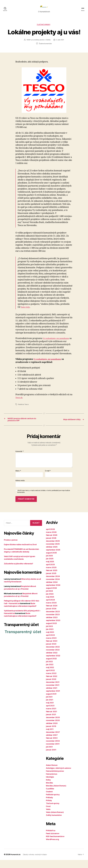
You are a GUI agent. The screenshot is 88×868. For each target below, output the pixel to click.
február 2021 (51, 720)
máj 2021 (50, 711)
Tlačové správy (44, 28)
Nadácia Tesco (24, 411)
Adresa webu (20, 488)
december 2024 (53, 584)
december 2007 (53, 740)
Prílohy (49, 808)
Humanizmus (52, 782)
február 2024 (52, 614)
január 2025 (51, 581)
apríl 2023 (50, 643)
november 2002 (53, 749)
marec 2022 (51, 681)
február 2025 (52, 578)
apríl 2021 (50, 714)
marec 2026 (51, 540)
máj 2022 (50, 675)
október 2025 (52, 555)
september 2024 (53, 593)
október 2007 (52, 743)
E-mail (48, 479)
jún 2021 (50, 708)
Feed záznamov (53, 841)
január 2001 (51, 758)
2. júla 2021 (60, 43)
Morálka (49, 791)
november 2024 (53, 587)
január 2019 (51, 734)
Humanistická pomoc (55, 779)
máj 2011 (50, 737)
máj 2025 (50, 570)
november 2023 (53, 623)
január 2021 (51, 723)
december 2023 (53, 620)
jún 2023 (50, 637)
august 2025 (51, 561)
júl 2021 (49, 705)
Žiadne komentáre (45, 47)
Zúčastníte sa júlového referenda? (19, 572)
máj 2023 (50, 640)
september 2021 (53, 699)
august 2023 (51, 631)
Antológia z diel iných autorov (59, 776)
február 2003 (52, 746)
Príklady (49, 806)
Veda (48, 817)
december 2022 (53, 655)
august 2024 (51, 596)
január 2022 (51, 687)
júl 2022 (49, 670)
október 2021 (52, 696)
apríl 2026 (50, 537)
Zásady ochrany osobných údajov (38, 862)
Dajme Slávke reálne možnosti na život (20, 552)
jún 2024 (50, 602)
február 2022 (52, 684)
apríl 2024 (50, 608)
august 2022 (51, 667)
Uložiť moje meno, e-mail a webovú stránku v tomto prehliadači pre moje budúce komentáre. (44, 499)
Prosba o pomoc (11, 548)
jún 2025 (50, 567)
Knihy (48, 788)
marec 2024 (51, 611)
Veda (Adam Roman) (55, 820)
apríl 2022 (50, 678)
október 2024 (52, 590)
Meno (18, 479)
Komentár (19, 459)
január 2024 (51, 617)
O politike (50, 797)
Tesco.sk (19, 404)
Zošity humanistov (54, 823)
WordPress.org (52, 847)
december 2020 (53, 725)
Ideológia (50, 785)
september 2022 (53, 664)
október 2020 (52, 731)
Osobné (49, 800)
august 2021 (51, 702)
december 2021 (53, 690)
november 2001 (53, 752)
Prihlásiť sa (51, 839)
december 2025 (53, 549)
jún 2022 (50, 673)
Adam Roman (52, 773)
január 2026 (51, 546)
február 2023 (52, 649)
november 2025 (53, 552)
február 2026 (52, 543)
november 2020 (53, 728)
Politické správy (53, 803)
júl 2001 (49, 755)
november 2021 (53, 693)
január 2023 (51, 652)
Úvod (48, 814)
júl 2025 (49, 564)
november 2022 (53, 658)
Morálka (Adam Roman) (56, 794)
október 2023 (52, 625)
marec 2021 (51, 717)
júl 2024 (49, 599)
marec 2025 (51, 575)
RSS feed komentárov (55, 844)
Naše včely (26, 311)
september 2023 (53, 628)
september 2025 (53, 558)
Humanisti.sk (16, 862)
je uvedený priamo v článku (41, 43)
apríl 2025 (50, 573)
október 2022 (52, 661)
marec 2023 (51, 646)
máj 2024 (50, 605)
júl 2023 (49, 634)
